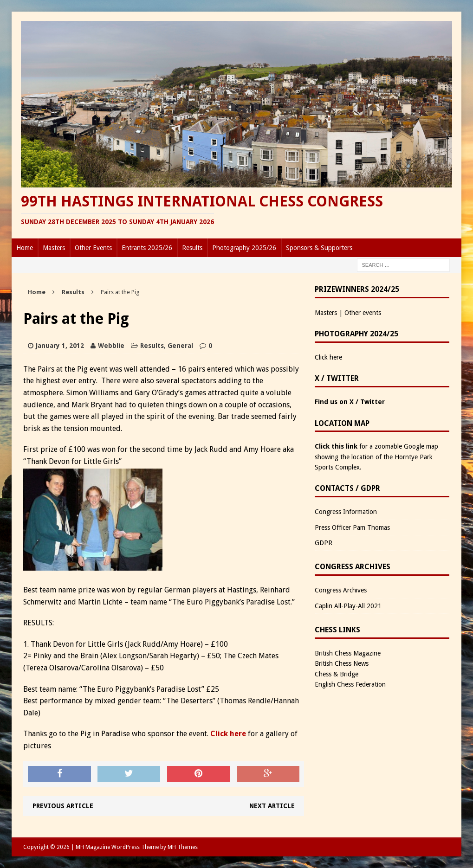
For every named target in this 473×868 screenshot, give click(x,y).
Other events (363, 313)
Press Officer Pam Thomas (352, 527)
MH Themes (183, 847)
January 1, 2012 (60, 346)
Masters (54, 248)
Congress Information (346, 512)
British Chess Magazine (348, 653)
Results (192, 248)
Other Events (93, 248)
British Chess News (342, 663)
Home (25, 248)
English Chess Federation (350, 684)
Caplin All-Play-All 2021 (348, 606)
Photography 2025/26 (244, 248)
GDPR (324, 543)
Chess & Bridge (337, 674)
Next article (272, 806)
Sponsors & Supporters (319, 248)
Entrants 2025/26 (147, 248)
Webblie (111, 346)
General (180, 346)
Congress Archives (341, 590)
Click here (228, 734)
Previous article (63, 806)
